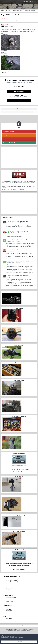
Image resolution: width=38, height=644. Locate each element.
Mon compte (8, 609)
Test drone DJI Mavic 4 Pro (19, 326)
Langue (16, 629)
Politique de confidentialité (28, 629)
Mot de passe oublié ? (7, 139)
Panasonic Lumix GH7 (19, 345)
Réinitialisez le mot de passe (19, 472)
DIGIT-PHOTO (7, 180)
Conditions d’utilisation (19, 638)
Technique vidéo (9, 588)
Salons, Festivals (9, 618)
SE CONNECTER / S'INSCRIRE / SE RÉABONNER (19, 469)
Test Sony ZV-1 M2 (19, 477)
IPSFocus (11, 629)
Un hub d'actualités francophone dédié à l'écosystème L (18, 221)
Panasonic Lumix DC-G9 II (19, 399)
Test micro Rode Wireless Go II (19, 531)
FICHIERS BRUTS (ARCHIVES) (15, 20)
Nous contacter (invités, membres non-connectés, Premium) (19, 631)
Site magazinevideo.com (8, 135)
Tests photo (8, 599)
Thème (20, 629)
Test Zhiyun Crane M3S (19, 496)
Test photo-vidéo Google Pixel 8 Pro (19, 417)
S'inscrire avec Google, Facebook (10, 143)
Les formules (8, 608)
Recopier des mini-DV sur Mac (19, 363)
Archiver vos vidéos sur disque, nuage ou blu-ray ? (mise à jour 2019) (19, 515)
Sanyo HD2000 (13, 30)
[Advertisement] (19, 157)
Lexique (7, 620)
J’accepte (19, 642)
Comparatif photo (9, 602)
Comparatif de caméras (11, 600)
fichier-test (5, 33)
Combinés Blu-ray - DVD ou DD (12, 582)
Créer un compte (9, 611)
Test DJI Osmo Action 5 (19, 381)
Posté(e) (10, 26)
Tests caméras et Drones (11, 597)
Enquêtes (8, 590)
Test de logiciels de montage (12, 580)
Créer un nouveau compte (19, 92)
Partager (19, 109)
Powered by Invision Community (19, 632)
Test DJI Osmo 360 (19, 308)
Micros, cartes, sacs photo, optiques (13, 579)
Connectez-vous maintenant (19, 100)
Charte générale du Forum (8, 131)
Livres (7, 591)
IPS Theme (6, 629)
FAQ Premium (9, 612)
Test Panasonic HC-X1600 (19, 292)
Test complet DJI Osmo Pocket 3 (19, 435)
